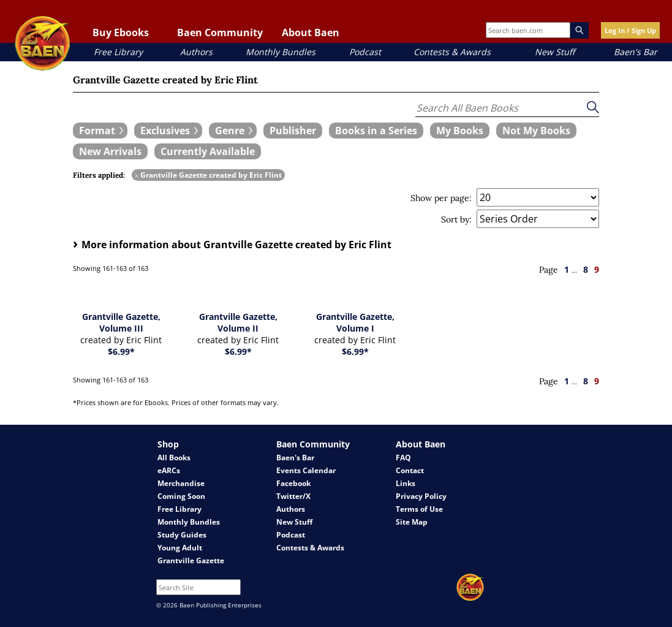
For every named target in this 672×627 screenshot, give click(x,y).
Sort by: (456, 219)
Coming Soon (181, 496)
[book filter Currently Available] (208, 151)
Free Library (118, 52)
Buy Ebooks (121, 32)
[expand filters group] (100, 131)
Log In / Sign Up (630, 30)
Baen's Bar (636, 52)
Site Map (412, 522)
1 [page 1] (567, 269)
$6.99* (121, 351)
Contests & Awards (452, 52)
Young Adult (180, 548)
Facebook (293, 483)
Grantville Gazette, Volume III (121, 322)
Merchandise (181, 483)
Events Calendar (306, 470)
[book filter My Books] (460, 131)
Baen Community (220, 32)
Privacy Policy (421, 496)
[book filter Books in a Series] (376, 131)
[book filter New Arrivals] (110, 151)
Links (406, 483)
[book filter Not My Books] (536, 131)
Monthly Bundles (281, 52)
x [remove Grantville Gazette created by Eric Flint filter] (137, 175)
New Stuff (555, 52)
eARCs (169, 470)
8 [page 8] (586, 269)
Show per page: (441, 198)
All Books (174, 458)
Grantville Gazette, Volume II (238, 322)
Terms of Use (419, 509)
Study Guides (182, 535)
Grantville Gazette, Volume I (355, 322)
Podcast (365, 52)
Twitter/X (293, 496)
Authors (196, 52)
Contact (410, 470)
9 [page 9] (597, 269)
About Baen (311, 32)
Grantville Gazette (191, 560)
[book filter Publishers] (293, 131)
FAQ (403, 458)
